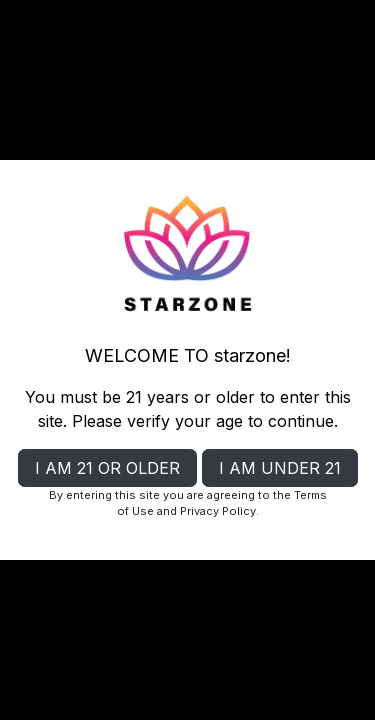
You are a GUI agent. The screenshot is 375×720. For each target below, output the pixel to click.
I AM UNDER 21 (280, 468)
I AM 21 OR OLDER (107, 468)
